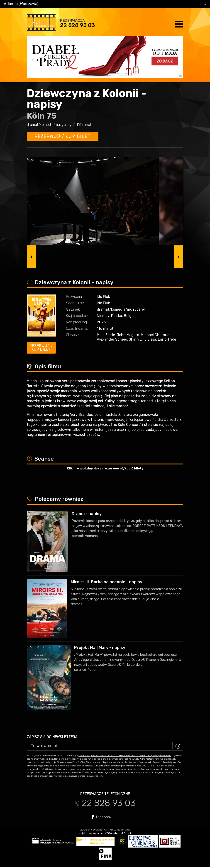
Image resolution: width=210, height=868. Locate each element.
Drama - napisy (87, 514)
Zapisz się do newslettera (52, 737)
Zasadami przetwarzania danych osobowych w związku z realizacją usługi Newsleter (125, 756)
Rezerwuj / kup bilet (63, 136)
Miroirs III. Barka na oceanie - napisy (106, 582)
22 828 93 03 (77, 25)
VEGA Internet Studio (119, 833)
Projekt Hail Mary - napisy (100, 648)
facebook (102, 817)
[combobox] (105, 4)
